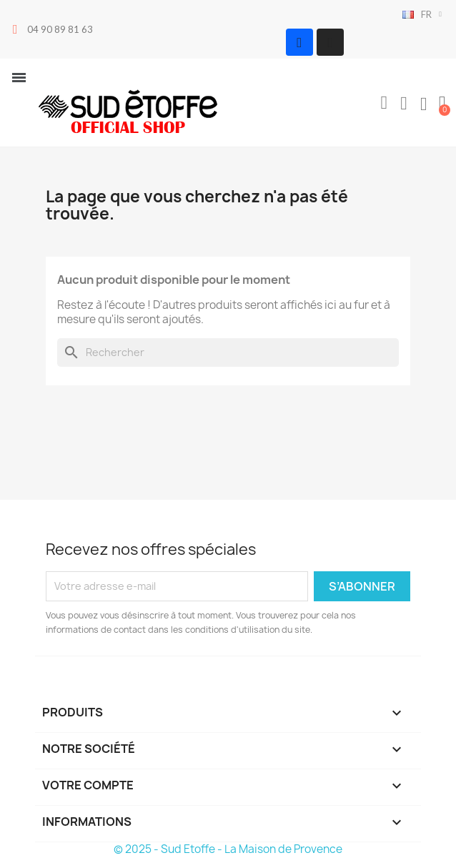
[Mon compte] (404, 104)
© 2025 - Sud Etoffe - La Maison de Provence (228, 849)
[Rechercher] (228, 352)
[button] (384, 103)
